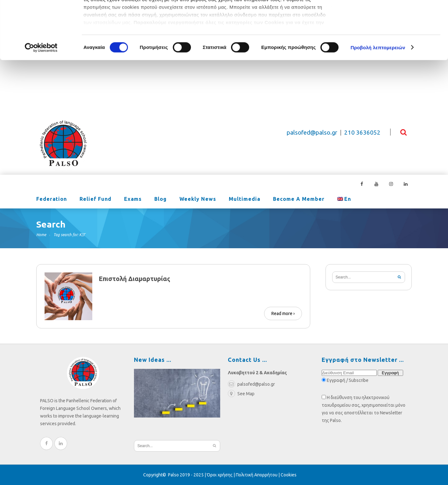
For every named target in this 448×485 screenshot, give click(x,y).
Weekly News (198, 200)
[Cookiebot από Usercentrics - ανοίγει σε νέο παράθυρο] (41, 102)
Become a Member (299, 200)
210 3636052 (362, 133)
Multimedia (245, 200)
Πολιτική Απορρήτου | (258, 475)
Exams (133, 200)
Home (41, 235)
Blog (161, 200)
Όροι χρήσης (220, 475)
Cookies (289, 475)
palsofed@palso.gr (312, 133)
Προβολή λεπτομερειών (378, 102)
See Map (241, 394)
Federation (52, 200)
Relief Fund (95, 200)
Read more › (283, 313)
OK (395, 16)
